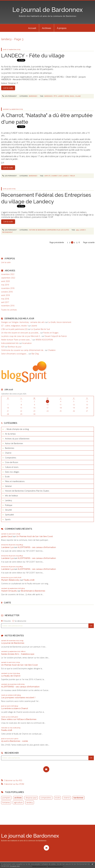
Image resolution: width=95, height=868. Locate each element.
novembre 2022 (8, 274)
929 (3, 347)
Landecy (8, 500)
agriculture (18, 802)
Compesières (11, 458)
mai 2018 (5, 299)
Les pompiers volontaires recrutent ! (18, 697)
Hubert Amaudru (9, 591)
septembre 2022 (8, 278)
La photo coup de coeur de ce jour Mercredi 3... (21, 336)
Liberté (34, 326)
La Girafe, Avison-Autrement (60, 322)
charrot (67, 798)
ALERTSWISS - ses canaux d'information (37, 547)
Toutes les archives (9, 310)
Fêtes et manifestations (15, 481)
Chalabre (52, 350)
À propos (62, 28)
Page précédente (57, 242)
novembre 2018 (8, 288)
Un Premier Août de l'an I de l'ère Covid (34, 536)
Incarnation (27, 343)
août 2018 (5, 295)
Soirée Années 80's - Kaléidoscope (18, 654)
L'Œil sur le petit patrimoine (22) (14, 329)
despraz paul (31, 798)
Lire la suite (6, 262)
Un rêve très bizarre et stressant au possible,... (20, 333)
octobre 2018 (7, 292)
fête (55, 96)
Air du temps (10, 434)
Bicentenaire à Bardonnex (33, 591)
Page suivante (89, 242)
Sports (8, 519)
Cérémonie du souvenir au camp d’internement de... (23, 350)
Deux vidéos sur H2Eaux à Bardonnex (19, 719)
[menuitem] (32, 28)
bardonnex (78, 798)
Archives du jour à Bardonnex (17, 439)
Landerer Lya (7, 547)
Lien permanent (10, 96)
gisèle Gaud (7, 536)
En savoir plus (15, 866)
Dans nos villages (12, 472)
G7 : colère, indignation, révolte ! (14, 326)
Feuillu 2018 (29, 580)
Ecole (7, 477)
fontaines (6, 802)
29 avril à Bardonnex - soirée (15, 741)
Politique (9, 505)
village (78, 96)
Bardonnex (10, 448)
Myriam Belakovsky (10, 580)
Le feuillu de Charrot (11, 676)
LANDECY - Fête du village (33, 56)
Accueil (32, 28)
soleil (72, 96)
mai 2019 (5, 285)
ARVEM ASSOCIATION (44, 340)
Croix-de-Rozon (12, 462)
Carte (7, 603)
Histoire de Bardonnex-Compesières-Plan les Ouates (27, 491)
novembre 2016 (8, 306)
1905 (77, 230)
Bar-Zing (35, 354)
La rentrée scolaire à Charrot (15, 708)
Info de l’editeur (11, 496)
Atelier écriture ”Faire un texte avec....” (17, 340)
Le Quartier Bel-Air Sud (40, 329)
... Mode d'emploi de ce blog (17, 429)
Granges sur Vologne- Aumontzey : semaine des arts (23, 322)
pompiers (6, 798)
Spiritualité (9, 515)
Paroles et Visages (51, 333)
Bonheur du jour (15, 347)
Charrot (8, 453)
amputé (47, 176)
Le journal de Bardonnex (48, 10)
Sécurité (8, 510)
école (58, 798)
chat (60, 176)
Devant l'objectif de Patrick (56, 336)
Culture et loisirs (12, 467)
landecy (30, 802)
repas (67, 96)
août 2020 (5, 281)
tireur (72, 176)
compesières (46, 798)
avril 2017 (5, 302)
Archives (47, 28)
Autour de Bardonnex (14, 443)
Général (8, 486)
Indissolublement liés (10, 343)
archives (18, 798)
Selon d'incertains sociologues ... (15, 354)
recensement (8, 232)
